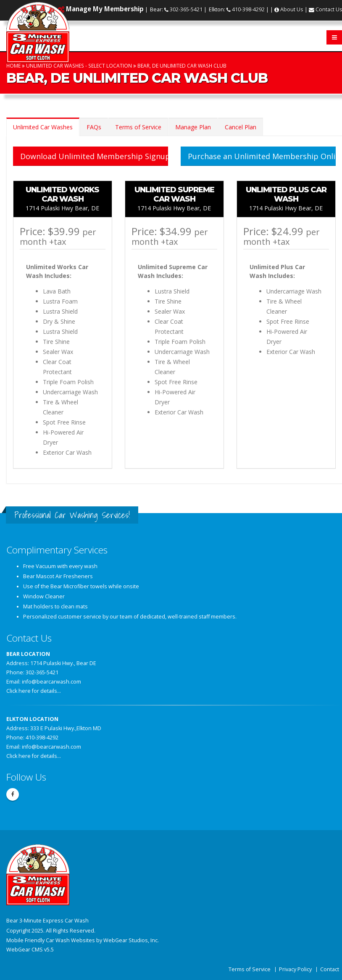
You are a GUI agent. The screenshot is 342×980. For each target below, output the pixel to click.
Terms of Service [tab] (138, 127)
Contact (330, 969)
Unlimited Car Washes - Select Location (79, 66)
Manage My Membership (105, 9)
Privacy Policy (295, 969)
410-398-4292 (248, 9)
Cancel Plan (241, 127)
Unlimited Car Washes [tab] (43, 127)
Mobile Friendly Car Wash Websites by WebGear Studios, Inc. (83, 940)
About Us (292, 9)
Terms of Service (250, 969)
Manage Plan (193, 127)
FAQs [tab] (94, 127)
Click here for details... (34, 691)
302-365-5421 (186, 9)
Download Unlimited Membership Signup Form (94, 156)
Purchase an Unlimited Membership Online (262, 156)
